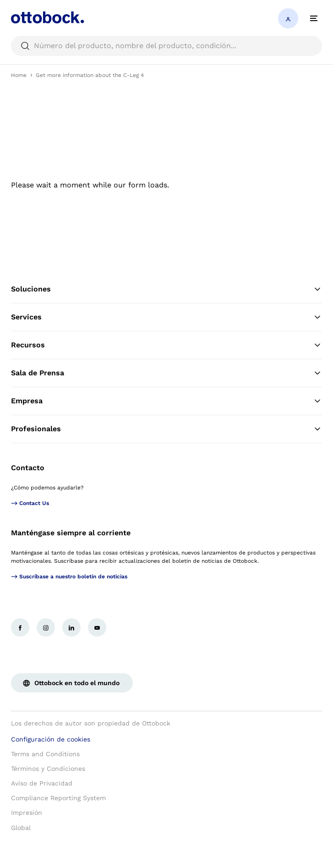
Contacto (28, 468)
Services (166, 317)
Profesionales (166, 429)
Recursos (166, 345)
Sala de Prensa (166, 373)
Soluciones (166, 289)
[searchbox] (166, 46)
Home (19, 75)
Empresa (166, 401)
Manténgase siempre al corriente (71, 533)
